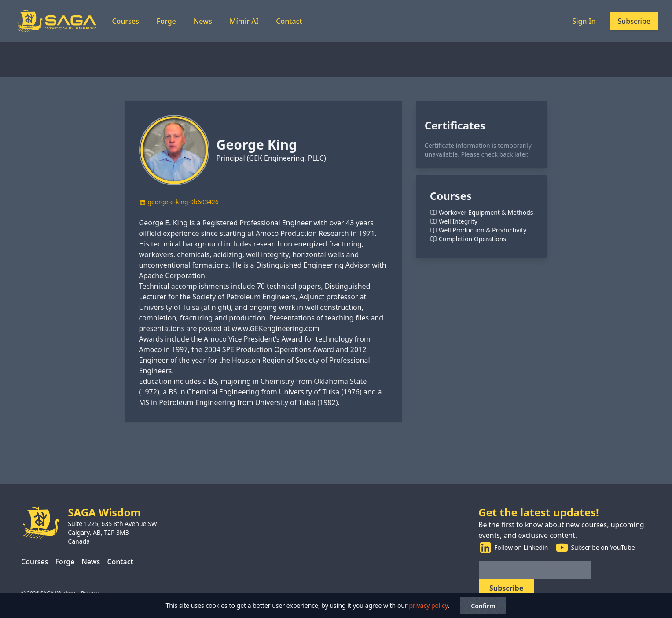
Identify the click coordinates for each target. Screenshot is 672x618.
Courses (125, 21)
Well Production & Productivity (478, 230)
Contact (289, 21)
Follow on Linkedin (513, 548)
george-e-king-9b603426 (179, 202)
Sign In (584, 21)
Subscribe (634, 21)
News (203, 21)
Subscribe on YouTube (595, 548)
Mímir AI (244, 21)
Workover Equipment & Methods (482, 213)
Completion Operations (468, 239)
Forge (166, 21)
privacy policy (428, 605)
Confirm (483, 606)
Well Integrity (454, 221)
